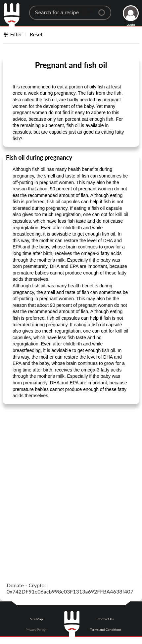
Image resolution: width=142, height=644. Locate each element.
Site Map (36, 619)
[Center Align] (104, 10)
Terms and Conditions (106, 629)
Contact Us (106, 619)
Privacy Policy (35, 629)
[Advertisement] (71, 482)
